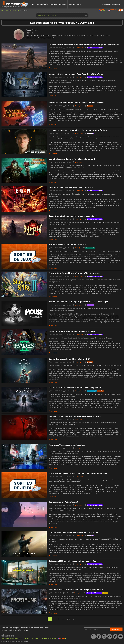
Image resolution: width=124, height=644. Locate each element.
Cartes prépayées (42, 4)
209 (68, 619)
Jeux (33, 4)
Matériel (72, 4)
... (63, 619)
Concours (63, 4)
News (79, 4)
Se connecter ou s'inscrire (111, 4)
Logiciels (54, 4)
